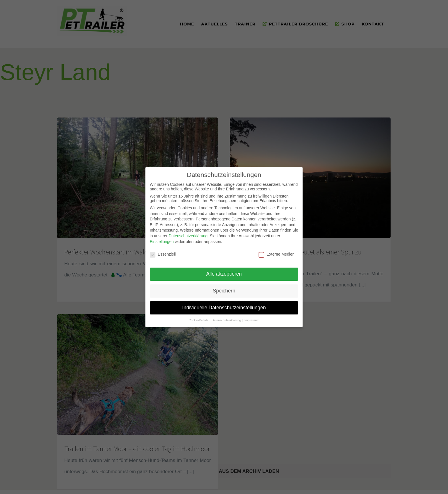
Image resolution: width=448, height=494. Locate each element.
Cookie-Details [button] (199, 318)
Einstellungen (162, 239)
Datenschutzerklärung (188, 234)
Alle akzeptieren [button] (224, 272)
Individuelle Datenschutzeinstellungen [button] (224, 306)
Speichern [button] (224, 289)
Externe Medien (277, 252)
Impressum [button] (252, 318)
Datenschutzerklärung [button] (227, 318)
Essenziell (163, 252)
